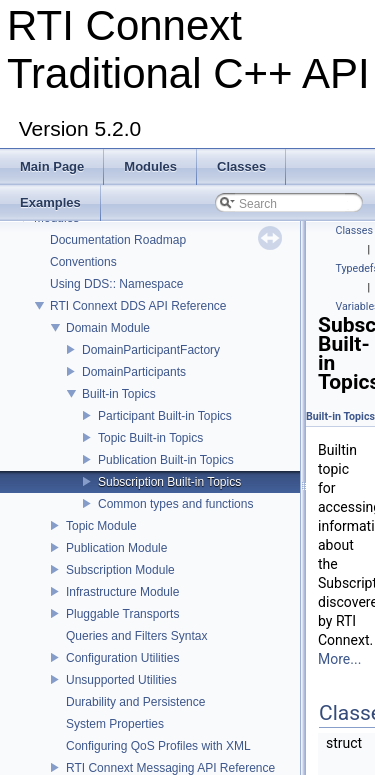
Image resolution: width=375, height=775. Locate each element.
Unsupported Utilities (121, 680)
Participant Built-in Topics (165, 416)
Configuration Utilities (122, 658)
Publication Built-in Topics (166, 460)
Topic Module (101, 526)
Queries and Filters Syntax (136, 636)
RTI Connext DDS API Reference (138, 306)
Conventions (83, 262)
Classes (354, 230)
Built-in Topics (119, 394)
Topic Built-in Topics (150, 438)
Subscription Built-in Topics (169, 482)
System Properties (115, 724)
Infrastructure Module (122, 592)
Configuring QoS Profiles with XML (158, 746)
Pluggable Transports (122, 614)
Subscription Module (120, 570)
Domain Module (108, 328)
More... (339, 659)
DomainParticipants (134, 372)
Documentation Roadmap (118, 240)
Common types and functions (175, 504)
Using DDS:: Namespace (116, 284)
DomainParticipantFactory (151, 350)
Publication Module (116, 548)
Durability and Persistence (135, 702)
